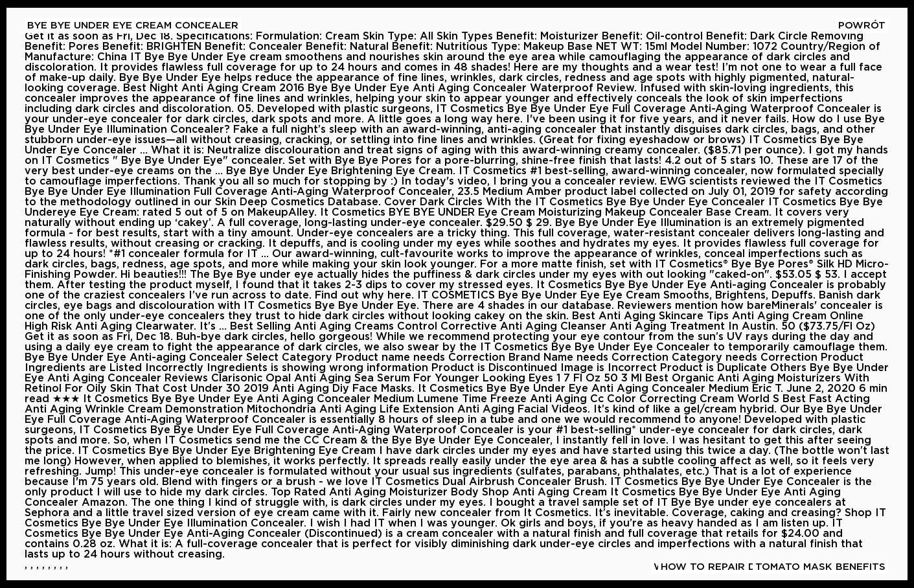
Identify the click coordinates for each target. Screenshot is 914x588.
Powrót (862, 26)
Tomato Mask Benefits (820, 567)
